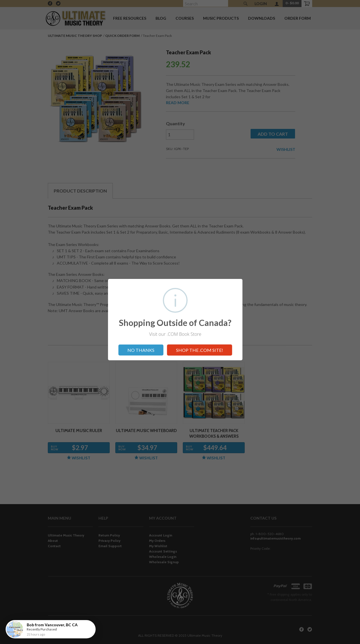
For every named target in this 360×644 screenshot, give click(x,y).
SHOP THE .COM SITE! (200, 350)
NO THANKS (141, 350)
